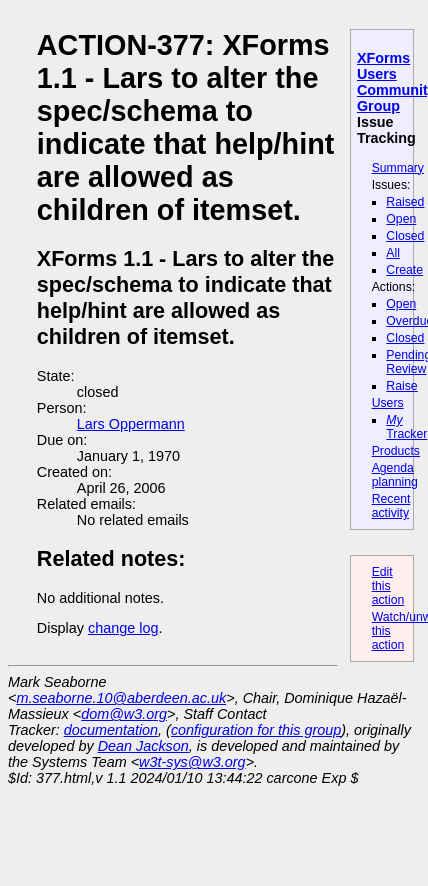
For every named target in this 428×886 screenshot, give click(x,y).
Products (396, 451)
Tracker (406, 427)
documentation (111, 730)
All (393, 253)
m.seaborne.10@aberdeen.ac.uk (121, 698)
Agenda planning (395, 475)
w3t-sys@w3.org (192, 762)
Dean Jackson (143, 746)
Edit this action (388, 586)
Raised (405, 202)
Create (404, 270)
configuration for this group (256, 730)
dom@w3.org (124, 714)
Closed (405, 236)
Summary (398, 168)
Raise (401, 386)
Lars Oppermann (131, 424)
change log (123, 628)
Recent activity (391, 506)
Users (388, 403)
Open (401, 219)
